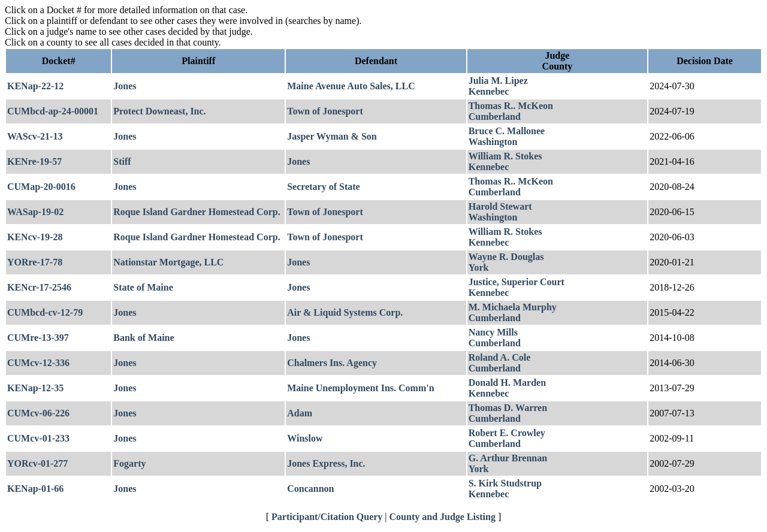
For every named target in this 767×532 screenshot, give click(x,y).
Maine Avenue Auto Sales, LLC (351, 86)
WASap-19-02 (35, 212)
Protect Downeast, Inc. (159, 111)
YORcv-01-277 (37, 463)
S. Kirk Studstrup (505, 483)
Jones (125, 86)
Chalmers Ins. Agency (332, 363)
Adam (300, 413)
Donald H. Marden (507, 383)
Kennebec (489, 91)
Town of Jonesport (325, 111)
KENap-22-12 (35, 86)
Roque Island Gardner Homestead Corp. (197, 212)
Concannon (310, 489)
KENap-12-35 (35, 388)
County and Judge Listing (443, 517)
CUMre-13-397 (38, 338)
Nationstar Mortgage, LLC (168, 262)
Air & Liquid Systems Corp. (345, 312)
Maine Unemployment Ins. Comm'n (360, 388)
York (479, 267)
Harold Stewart (500, 206)
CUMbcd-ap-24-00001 (53, 111)
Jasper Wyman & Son (332, 136)
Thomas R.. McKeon (511, 106)
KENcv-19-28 (35, 237)
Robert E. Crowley (507, 433)
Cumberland (495, 117)
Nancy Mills (493, 332)
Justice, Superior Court (517, 282)
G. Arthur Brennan (508, 458)
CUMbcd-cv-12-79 (45, 312)
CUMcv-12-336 (38, 363)
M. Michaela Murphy (513, 307)
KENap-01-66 (35, 489)
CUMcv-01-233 (38, 438)
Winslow (305, 438)
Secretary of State (323, 187)
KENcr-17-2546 (39, 287)
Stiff (122, 161)
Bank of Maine (144, 338)
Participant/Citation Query (327, 517)
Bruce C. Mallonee (507, 131)
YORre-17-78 (35, 262)
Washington (493, 142)
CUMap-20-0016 (41, 187)
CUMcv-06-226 (38, 413)
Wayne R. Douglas (506, 257)
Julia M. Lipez (498, 81)
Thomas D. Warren (508, 408)
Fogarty (129, 463)
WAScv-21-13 (35, 136)
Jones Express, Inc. (326, 463)
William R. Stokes (505, 156)
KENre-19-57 (34, 161)
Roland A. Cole (500, 357)
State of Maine (143, 287)
